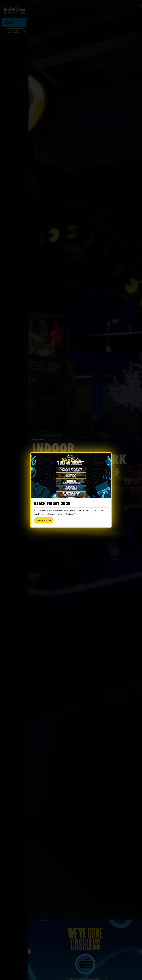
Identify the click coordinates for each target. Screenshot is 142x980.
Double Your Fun (44, 520)
